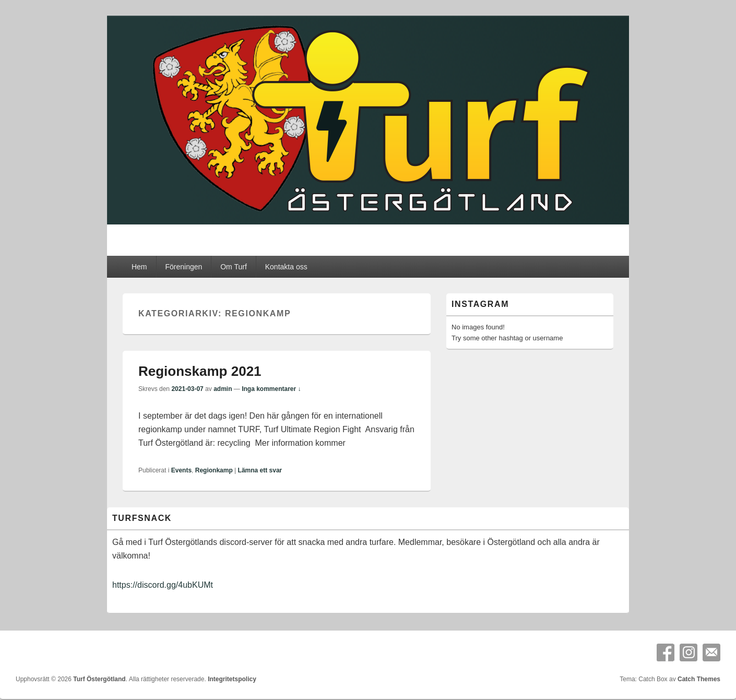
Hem (139, 267)
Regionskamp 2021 (200, 371)
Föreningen (183, 267)
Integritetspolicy (232, 679)
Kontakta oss (286, 267)
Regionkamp (214, 470)
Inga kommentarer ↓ (271, 389)
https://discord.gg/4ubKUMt (163, 585)
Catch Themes (699, 679)
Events (181, 470)
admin (223, 389)
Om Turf (234, 267)
